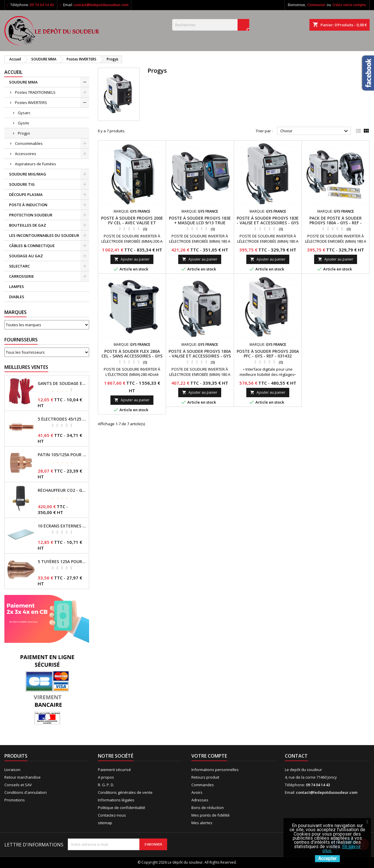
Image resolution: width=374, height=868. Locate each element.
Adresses (200, 800)
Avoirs (197, 792)
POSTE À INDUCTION (28, 205)
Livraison (12, 770)
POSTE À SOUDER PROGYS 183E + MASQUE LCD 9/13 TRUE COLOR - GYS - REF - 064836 (200, 223)
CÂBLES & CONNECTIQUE (32, 246)
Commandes (203, 785)
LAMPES (17, 287)
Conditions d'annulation (26, 792)
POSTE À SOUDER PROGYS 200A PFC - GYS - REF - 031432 (268, 354)
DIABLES (17, 297)
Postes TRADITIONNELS (35, 92)
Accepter (327, 859)
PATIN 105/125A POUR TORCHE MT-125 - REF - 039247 (62, 455)
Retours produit (205, 777)
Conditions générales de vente (125, 792)
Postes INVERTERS (31, 103)
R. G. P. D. (106, 785)
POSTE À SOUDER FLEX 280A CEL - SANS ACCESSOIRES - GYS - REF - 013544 (132, 356)
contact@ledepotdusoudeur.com (101, 5)
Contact (296, 756)
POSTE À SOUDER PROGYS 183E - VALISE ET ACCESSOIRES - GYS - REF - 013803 (268, 223)
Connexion (316, 5)
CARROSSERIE (21, 276)
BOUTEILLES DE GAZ (28, 225)
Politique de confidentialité (122, 808)
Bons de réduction (208, 808)
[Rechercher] (211, 25)
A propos (106, 777)
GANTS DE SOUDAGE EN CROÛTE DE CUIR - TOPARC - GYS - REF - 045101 (62, 383)
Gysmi (23, 123)
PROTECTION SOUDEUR (31, 215)
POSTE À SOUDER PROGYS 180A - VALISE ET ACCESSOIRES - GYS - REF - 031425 (200, 356)
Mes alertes (202, 823)
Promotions (15, 800)
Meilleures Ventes (26, 367)
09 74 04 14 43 (42, 5)
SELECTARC (19, 266)
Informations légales (116, 800)
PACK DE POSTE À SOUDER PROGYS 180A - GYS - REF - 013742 (336, 223)
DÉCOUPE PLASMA (26, 195)
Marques (15, 312)
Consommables (29, 143)
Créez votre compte (349, 5)
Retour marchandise (22, 777)
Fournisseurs (21, 340)
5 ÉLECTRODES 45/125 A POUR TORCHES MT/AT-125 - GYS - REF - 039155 (62, 419)
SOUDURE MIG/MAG (28, 174)
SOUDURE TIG (22, 184)
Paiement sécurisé (114, 770)
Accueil (13, 72)
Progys (24, 133)
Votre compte (209, 756)
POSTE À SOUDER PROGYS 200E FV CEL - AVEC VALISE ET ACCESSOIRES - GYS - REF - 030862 (132, 225)
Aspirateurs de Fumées (36, 164)
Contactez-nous (112, 815)
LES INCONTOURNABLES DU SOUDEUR (44, 235)
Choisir (315, 131)
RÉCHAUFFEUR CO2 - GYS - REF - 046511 (62, 490)
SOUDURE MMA (23, 82)
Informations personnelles (215, 770)
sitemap (105, 823)
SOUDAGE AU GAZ (26, 256)
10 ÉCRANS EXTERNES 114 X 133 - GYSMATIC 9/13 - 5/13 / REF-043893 (62, 526)
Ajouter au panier (132, 259)
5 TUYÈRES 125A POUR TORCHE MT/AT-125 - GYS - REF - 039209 (62, 562)
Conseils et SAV (18, 785)
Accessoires (26, 154)
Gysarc (24, 113)
